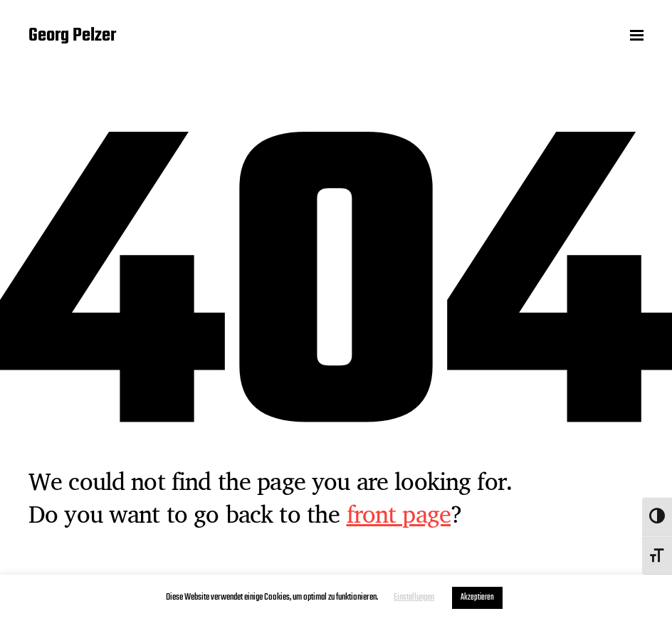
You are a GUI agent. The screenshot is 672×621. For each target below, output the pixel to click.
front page (399, 513)
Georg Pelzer (72, 36)
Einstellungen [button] (414, 597)
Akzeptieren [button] (477, 597)
